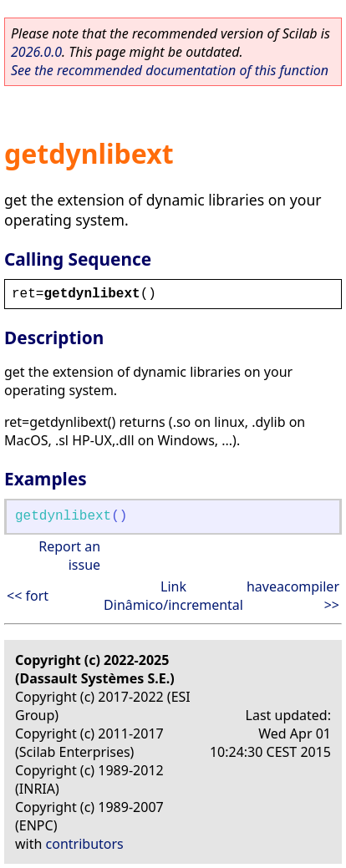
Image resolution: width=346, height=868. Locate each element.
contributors (85, 844)
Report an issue (69, 556)
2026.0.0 (36, 52)
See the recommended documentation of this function (170, 70)
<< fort (28, 596)
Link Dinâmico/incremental (173, 596)
